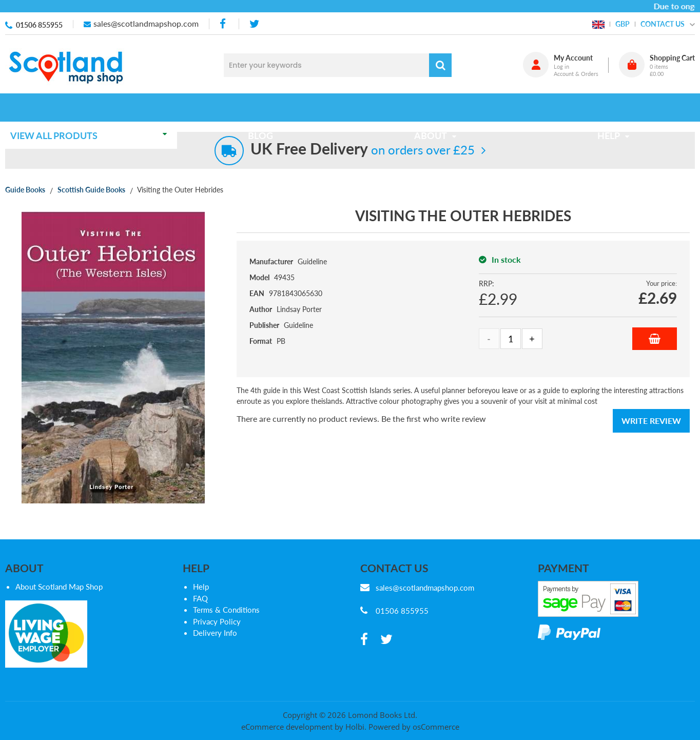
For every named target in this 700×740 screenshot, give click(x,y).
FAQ (200, 598)
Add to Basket (655, 339)
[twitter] (254, 24)
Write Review (651, 421)
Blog (264, 107)
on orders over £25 (363, 150)
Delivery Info (215, 633)
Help (201, 587)
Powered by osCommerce (414, 727)
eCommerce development (287, 727)
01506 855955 (39, 25)
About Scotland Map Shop (59, 587)
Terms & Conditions (226, 610)
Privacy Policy (217, 621)
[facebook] (224, 24)
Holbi (355, 727)
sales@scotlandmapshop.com (146, 23)
